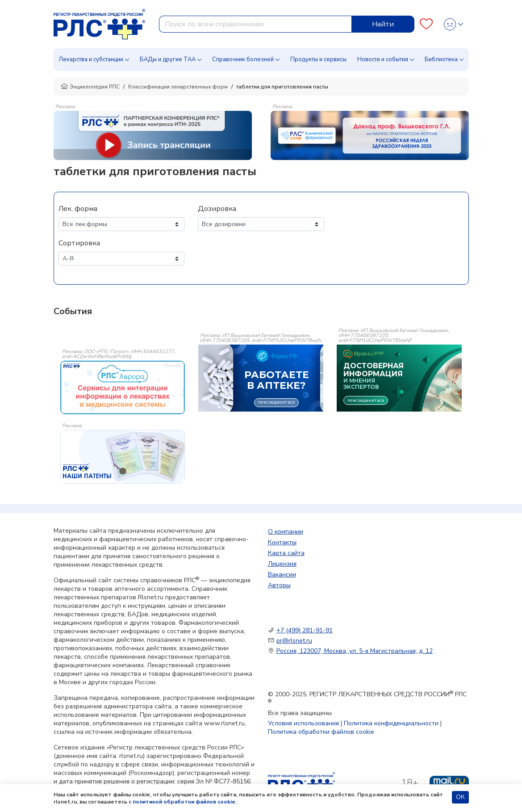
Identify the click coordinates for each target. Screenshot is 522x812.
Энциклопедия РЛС (90, 87)
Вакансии (282, 574)
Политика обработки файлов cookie (321, 732)
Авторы (279, 585)
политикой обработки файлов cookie (184, 802)
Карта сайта (286, 553)
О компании (286, 532)
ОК (460, 797)
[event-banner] (123, 387)
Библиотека (441, 59)
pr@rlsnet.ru (294, 641)
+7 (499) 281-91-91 (305, 630)
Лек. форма (78, 209)
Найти (383, 24)
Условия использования (303, 723)
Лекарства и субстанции (91, 59)
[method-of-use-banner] (153, 135)
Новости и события (383, 59)
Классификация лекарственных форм (178, 87)
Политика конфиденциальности (391, 723)
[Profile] (453, 24)
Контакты (282, 542)
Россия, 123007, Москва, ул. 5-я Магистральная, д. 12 (355, 651)
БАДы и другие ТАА (168, 59)
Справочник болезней (243, 59)
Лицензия (282, 564)
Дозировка (217, 209)
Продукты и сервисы (318, 59)
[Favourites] (426, 24)
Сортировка (79, 243)
